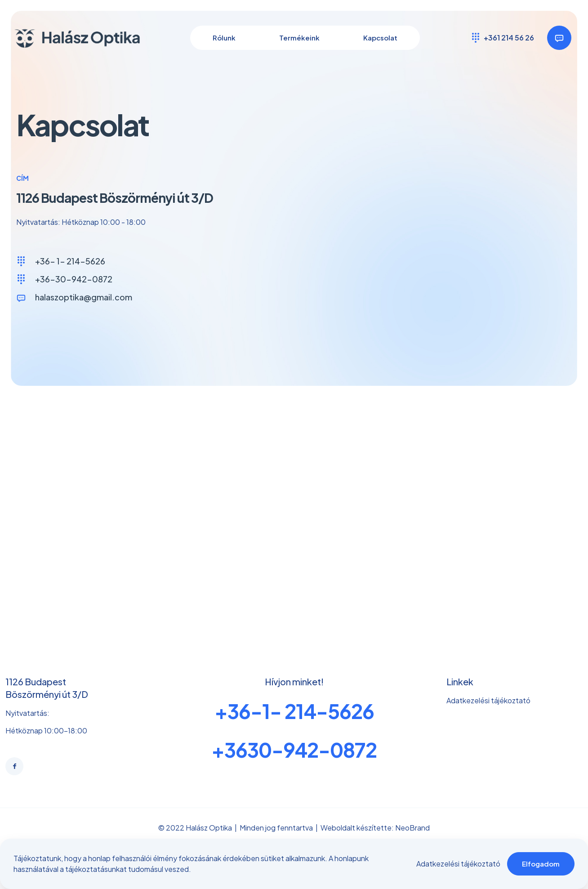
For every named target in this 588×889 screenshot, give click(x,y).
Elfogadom (541, 864)
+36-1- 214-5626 (294, 716)
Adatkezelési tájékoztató (458, 864)
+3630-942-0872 (294, 755)
